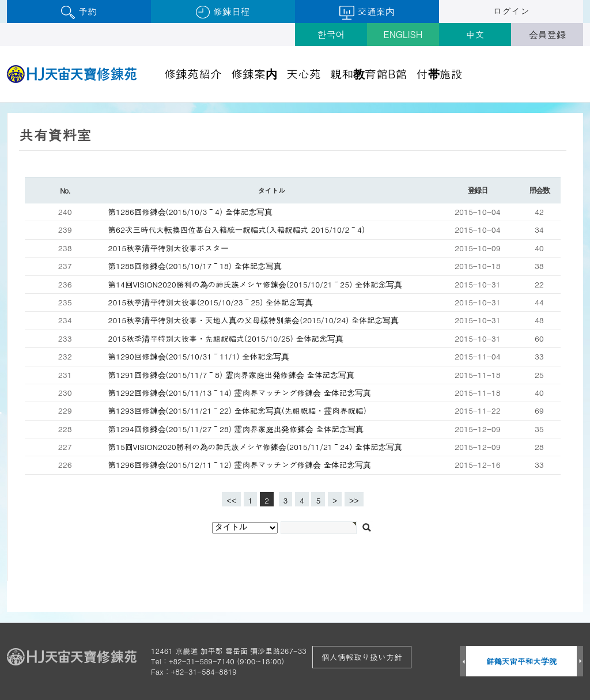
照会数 (539, 190)
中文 (475, 34)
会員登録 (547, 34)
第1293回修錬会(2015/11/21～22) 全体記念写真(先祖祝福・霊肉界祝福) (237, 410)
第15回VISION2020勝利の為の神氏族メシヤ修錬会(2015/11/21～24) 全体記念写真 (256, 447)
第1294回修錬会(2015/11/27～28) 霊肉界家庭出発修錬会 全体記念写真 (236, 429)
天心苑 (304, 73)
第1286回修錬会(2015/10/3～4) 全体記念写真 (191, 212)
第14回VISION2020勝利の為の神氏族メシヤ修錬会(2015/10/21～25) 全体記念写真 (256, 284)
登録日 (477, 190)
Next (580, 662)
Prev (463, 662)
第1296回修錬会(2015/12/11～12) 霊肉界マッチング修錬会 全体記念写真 (240, 465)
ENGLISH (403, 34)
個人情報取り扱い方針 (362, 657)
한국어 (331, 34)
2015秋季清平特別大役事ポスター (169, 248)
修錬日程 (223, 12)
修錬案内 (254, 73)
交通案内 (367, 12)
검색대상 (0, 103)
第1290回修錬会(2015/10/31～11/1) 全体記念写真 (199, 356)
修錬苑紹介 (193, 73)
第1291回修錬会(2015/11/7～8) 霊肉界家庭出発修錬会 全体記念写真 (231, 375)
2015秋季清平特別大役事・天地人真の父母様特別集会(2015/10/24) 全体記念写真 (254, 320)
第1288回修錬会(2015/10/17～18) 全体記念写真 (195, 266)
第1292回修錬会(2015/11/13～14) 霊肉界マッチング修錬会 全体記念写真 (240, 393)
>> (354, 500)
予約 (79, 12)
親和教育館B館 (369, 73)
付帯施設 (440, 73)
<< (231, 500)
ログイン (511, 11)
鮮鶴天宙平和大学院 (522, 661)
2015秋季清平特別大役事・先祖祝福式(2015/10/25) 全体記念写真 (226, 338)
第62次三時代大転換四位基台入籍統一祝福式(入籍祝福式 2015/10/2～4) (237, 230)
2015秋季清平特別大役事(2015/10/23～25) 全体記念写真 (211, 302)
